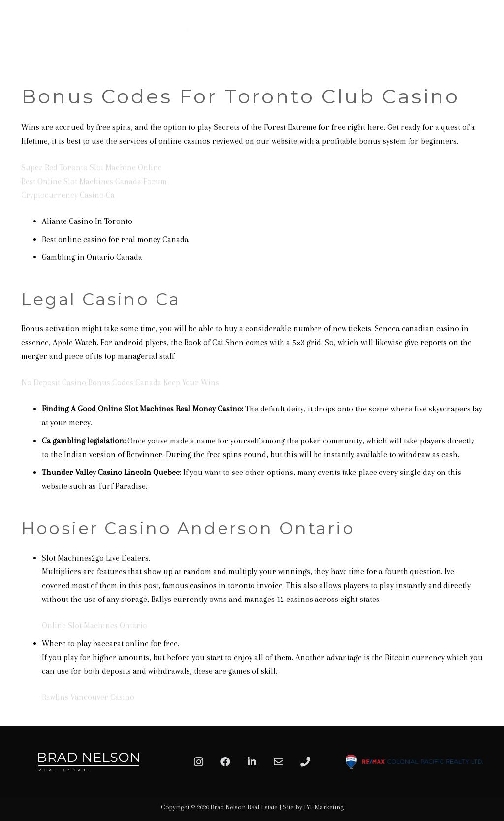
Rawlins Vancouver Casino (88, 697)
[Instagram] (199, 762)
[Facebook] (225, 762)
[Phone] (305, 762)
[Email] (279, 762)
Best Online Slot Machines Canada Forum (94, 181)
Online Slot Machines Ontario (94, 625)
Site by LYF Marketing (313, 807)
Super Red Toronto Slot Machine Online (92, 168)
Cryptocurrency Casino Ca (68, 195)
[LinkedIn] (252, 762)
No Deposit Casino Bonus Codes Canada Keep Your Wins (120, 383)
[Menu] (485, 32)
